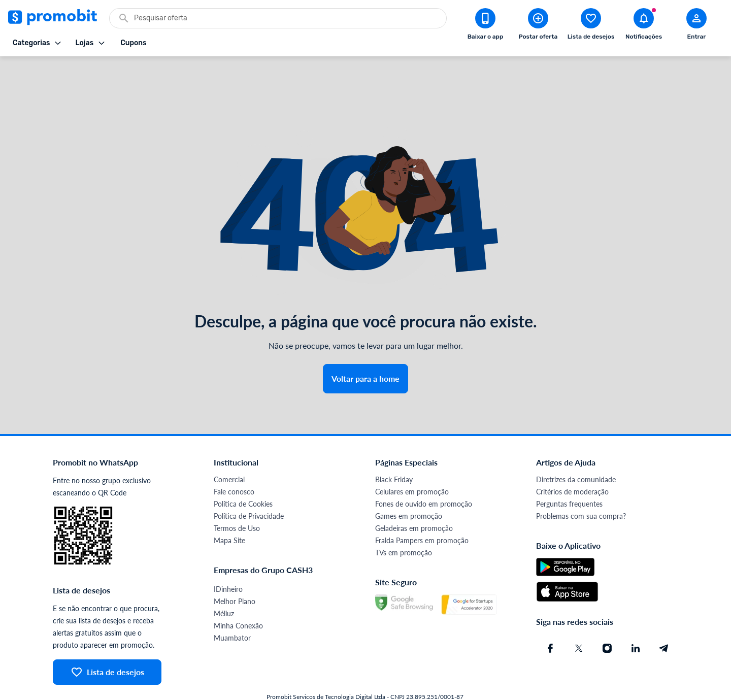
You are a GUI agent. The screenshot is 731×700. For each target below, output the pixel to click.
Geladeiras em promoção (414, 499)
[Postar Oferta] (538, 26)
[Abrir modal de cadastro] (696, 26)
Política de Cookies (243, 474)
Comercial (229, 450)
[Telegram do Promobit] (664, 619)
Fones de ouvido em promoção (424, 474)
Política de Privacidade (249, 487)
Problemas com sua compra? (581, 487)
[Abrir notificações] (644, 26)
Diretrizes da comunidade (576, 450)
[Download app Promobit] (485, 26)
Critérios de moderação (572, 462)
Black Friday (394, 450)
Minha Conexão (238, 596)
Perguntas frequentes (569, 474)
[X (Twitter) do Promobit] (579, 619)
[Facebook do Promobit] (550, 619)
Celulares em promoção (412, 462)
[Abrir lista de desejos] (591, 26)
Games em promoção (409, 487)
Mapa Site (229, 511)
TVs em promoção (404, 523)
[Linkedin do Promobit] (636, 619)
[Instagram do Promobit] (607, 619)
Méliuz (224, 584)
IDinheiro (228, 560)
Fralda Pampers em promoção (422, 511)
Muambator (232, 608)
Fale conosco (234, 462)
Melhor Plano (235, 572)
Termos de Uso (237, 499)
